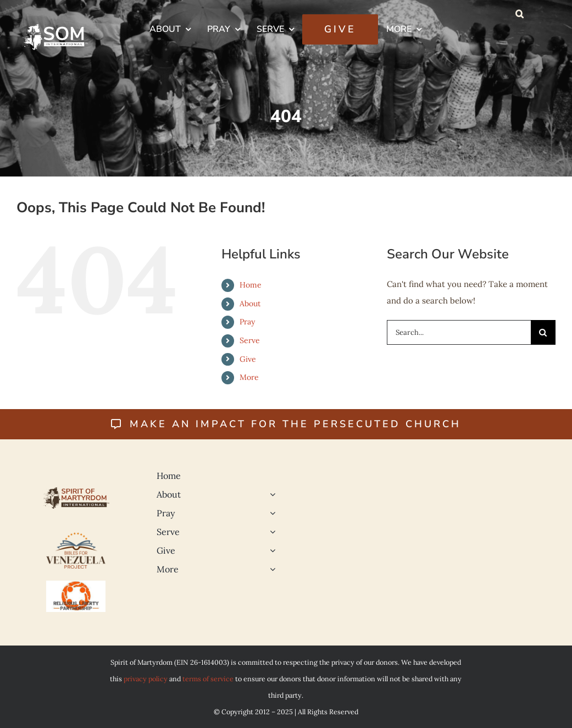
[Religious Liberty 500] (76, 585)
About (250, 304)
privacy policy (146, 679)
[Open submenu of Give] (270, 550)
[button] (520, 14)
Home (251, 285)
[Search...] (459, 332)
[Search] (543, 332)
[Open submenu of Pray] (270, 513)
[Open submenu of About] (270, 494)
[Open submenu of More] (270, 569)
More (249, 377)
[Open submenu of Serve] (270, 532)
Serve (250, 340)
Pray (247, 322)
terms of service (208, 679)
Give (248, 359)
